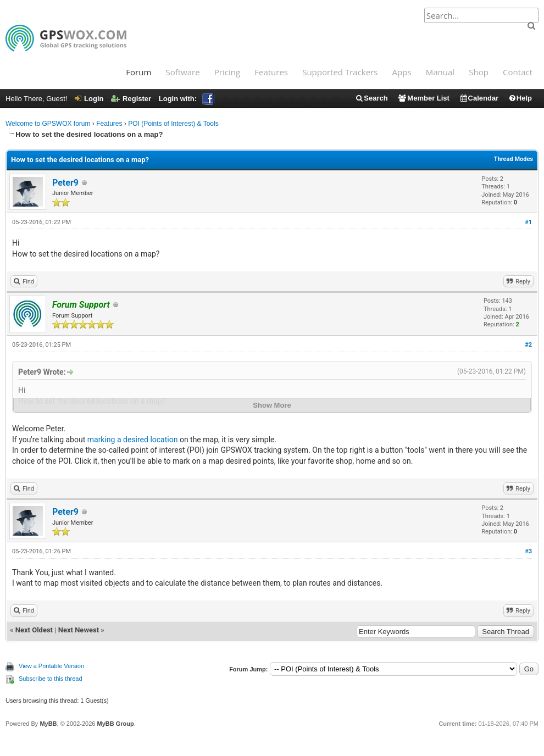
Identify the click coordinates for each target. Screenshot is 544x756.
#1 (528, 222)
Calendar (479, 98)
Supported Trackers (340, 72)
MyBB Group (115, 724)
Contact (518, 72)
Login (89, 99)
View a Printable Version (51, 666)
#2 (528, 345)
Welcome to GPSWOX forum (48, 124)
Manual (440, 72)
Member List (423, 98)
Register (131, 99)
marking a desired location (133, 440)
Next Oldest (34, 630)
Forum (138, 72)
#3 (528, 551)
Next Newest (79, 630)
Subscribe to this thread (51, 679)
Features (271, 72)
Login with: (187, 99)
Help (520, 98)
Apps (402, 72)
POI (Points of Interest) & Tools (173, 124)
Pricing (227, 72)
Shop (479, 72)
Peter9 (65, 183)
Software (182, 72)
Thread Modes (514, 159)
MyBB (48, 724)
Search (371, 98)
